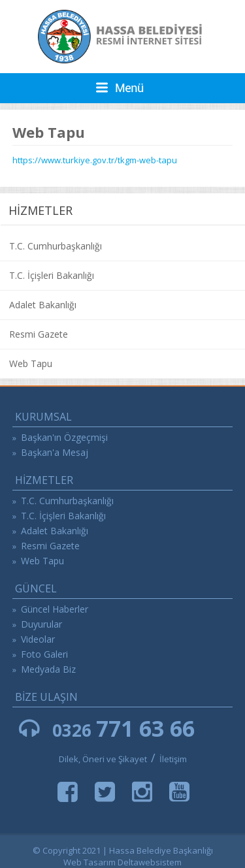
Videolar (38, 639)
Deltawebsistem (150, 862)
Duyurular (41, 624)
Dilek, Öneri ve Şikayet (103, 759)
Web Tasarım (90, 862)
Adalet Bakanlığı (43, 305)
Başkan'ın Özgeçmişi (64, 437)
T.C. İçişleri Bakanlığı (52, 275)
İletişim (173, 759)
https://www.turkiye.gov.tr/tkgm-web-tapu (95, 160)
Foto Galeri (44, 654)
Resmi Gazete (39, 334)
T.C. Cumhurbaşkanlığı (56, 246)
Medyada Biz (48, 669)
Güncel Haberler (55, 609)
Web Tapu (31, 363)
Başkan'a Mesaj (55, 452)
